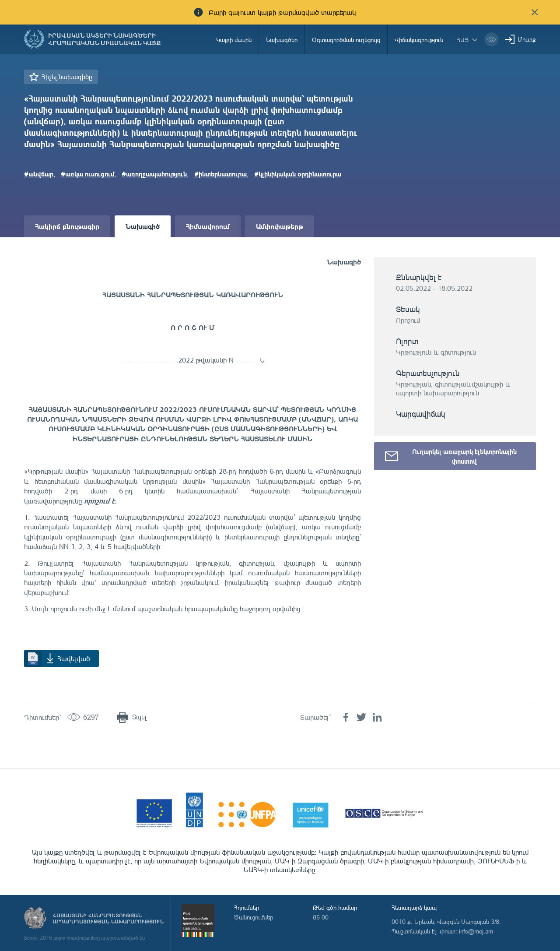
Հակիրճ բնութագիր (67, 226)
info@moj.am (476, 931)
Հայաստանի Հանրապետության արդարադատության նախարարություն (108, 919)
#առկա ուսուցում (87, 174)
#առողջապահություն (154, 174)
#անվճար (39, 174)
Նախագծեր (282, 40)
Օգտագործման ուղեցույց (346, 40)
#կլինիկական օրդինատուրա (298, 174)
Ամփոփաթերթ (280, 226)
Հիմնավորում (208, 226)
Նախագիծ (143, 226)
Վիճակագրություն (419, 40)
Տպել (139, 717)
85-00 (321, 917)
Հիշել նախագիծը (67, 77)
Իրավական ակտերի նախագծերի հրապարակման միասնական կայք (105, 39)
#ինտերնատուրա (220, 174)
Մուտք (527, 39)
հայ (463, 40)
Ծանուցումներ (254, 917)
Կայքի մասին (234, 40)
